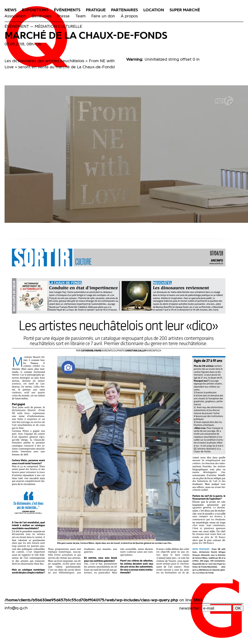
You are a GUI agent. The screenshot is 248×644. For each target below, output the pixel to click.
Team (80, 16)
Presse (63, 16)
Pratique (96, 10)
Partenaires (124, 10)
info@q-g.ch (16, 608)
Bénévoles (42, 16)
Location (154, 10)
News (10, 10)
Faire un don (103, 16)
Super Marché (185, 10)
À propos (129, 16)
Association (15, 16)
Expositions (35, 10)
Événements (67, 10)
